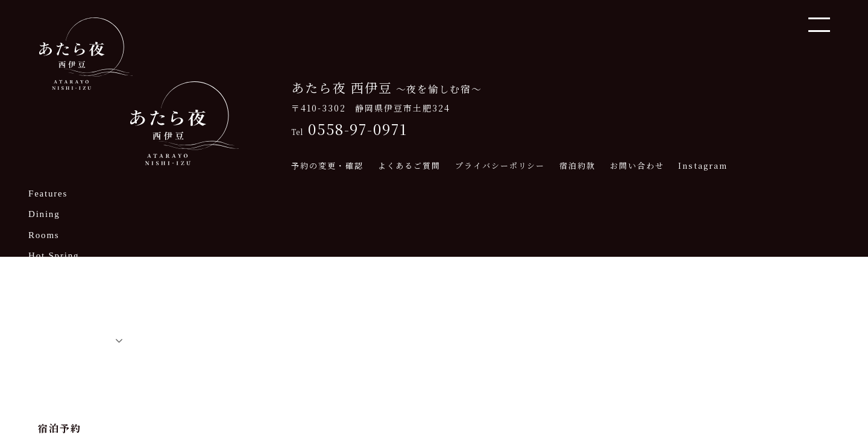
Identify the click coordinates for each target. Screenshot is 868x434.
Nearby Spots (59, 277)
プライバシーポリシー (500, 165)
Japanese (54, 338)
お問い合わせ (637, 165)
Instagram (703, 165)
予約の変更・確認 (327, 165)
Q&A (40, 319)
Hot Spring (54, 256)
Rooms (44, 235)
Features (48, 194)
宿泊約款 (577, 165)
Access (44, 297)
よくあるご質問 (409, 165)
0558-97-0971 (349, 129)
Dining (44, 214)
